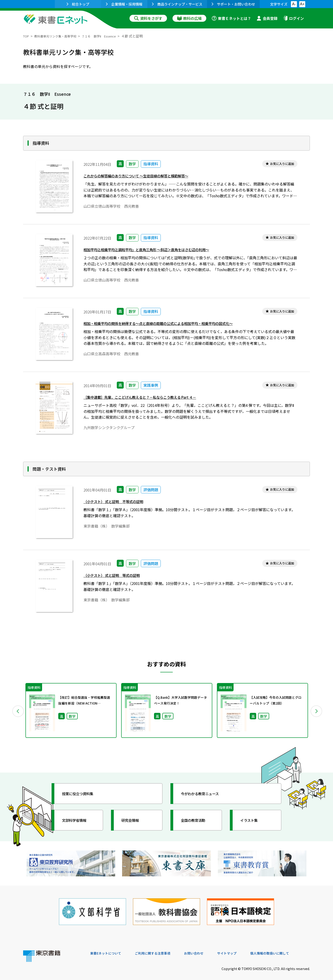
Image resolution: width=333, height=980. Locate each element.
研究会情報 (133, 820)
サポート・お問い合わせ (233, 4)
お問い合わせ (205, 949)
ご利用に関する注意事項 (160, 949)
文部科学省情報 (78, 820)
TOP (27, 36)
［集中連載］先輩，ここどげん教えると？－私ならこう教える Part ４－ (151, 398)
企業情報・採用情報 (124, 4)
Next (317, 711)
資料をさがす (148, 18)
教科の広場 (189, 18)
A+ (302, 4)
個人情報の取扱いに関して (288, 949)
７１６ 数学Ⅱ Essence (109, 36)
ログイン (293, 18)
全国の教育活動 (197, 820)
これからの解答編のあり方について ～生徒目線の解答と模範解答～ (146, 177)
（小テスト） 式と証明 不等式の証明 (119, 503)
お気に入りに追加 (279, 164)
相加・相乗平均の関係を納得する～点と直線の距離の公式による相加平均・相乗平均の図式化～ (173, 325)
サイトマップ (241, 949)
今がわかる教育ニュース (205, 794)
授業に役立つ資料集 (82, 794)
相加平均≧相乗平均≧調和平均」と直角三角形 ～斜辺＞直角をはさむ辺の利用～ (159, 251)
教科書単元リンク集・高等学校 (60, 36)
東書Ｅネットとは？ (231, 18)
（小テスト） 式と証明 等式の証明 (117, 577)
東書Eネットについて (108, 949)
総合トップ (78, 4)
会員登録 (267, 18)
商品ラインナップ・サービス (177, 4)
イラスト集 (252, 820)
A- (294, 4)
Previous (16, 711)
